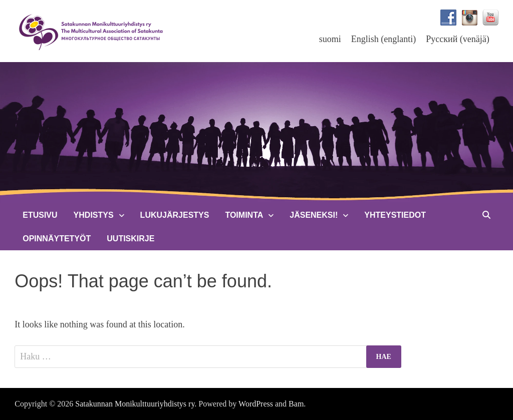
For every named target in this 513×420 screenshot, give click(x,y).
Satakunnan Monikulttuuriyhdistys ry (135, 404)
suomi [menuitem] (330, 39)
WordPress (256, 404)
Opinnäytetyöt (57, 239)
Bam (296, 404)
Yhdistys (94, 215)
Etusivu (40, 215)
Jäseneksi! (314, 215)
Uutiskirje (131, 239)
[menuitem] (330, 39)
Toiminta (244, 215)
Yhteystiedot (395, 215)
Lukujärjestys (175, 215)
